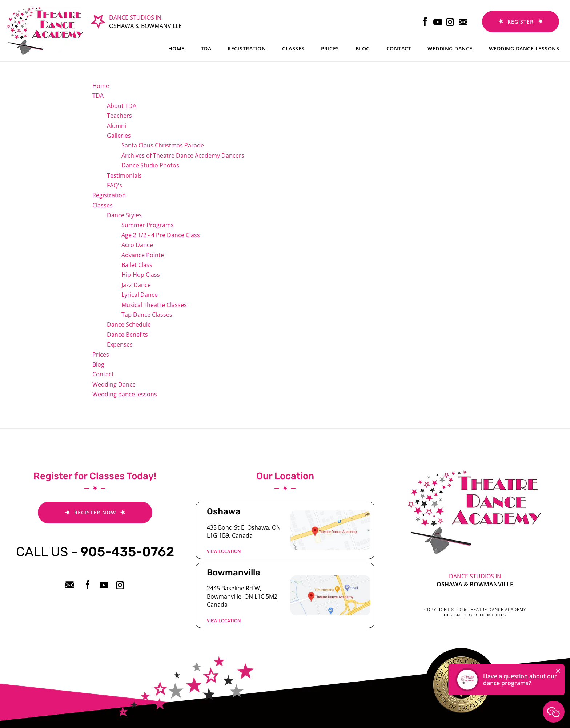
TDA (206, 48)
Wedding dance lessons (524, 48)
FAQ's (115, 185)
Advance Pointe (143, 255)
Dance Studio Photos (150, 165)
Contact (399, 48)
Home (176, 48)
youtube (438, 22)
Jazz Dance (136, 285)
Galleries (119, 136)
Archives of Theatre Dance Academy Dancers (183, 155)
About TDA (122, 106)
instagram (451, 22)
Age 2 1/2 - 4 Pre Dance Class (161, 235)
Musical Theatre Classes (154, 305)
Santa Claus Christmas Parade (163, 145)
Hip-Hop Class (141, 275)
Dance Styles (124, 215)
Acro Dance (137, 245)
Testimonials (124, 175)
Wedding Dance (450, 48)
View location (224, 551)
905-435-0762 (95, 552)
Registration (247, 48)
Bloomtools (490, 615)
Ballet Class (137, 265)
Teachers (119, 116)
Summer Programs (148, 225)
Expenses (120, 344)
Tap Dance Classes (147, 315)
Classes (293, 48)
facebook (425, 22)
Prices (330, 48)
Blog (363, 48)
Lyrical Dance (140, 295)
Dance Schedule (129, 324)
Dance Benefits (127, 335)
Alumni (117, 126)
